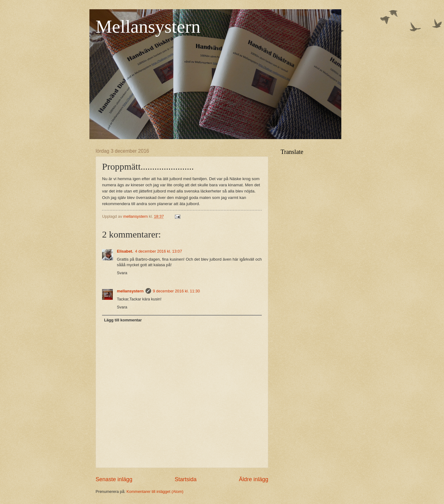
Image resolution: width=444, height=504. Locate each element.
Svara (122, 273)
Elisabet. (125, 251)
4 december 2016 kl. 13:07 (158, 251)
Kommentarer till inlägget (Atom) (155, 492)
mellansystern (130, 291)
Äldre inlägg (254, 479)
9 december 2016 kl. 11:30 (176, 291)
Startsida (185, 479)
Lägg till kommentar (123, 320)
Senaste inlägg (114, 479)
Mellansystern (148, 27)
